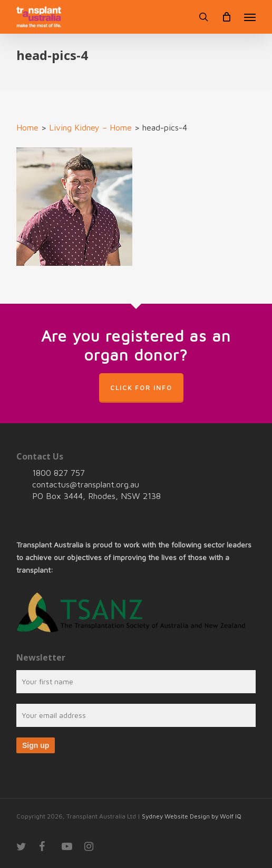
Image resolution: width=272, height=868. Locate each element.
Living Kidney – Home (90, 127)
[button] (250, 17)
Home (27, 127)
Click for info (141, 388)
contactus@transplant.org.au (86, 484)
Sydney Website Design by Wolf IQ (192, 816)
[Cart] (226, 17)
